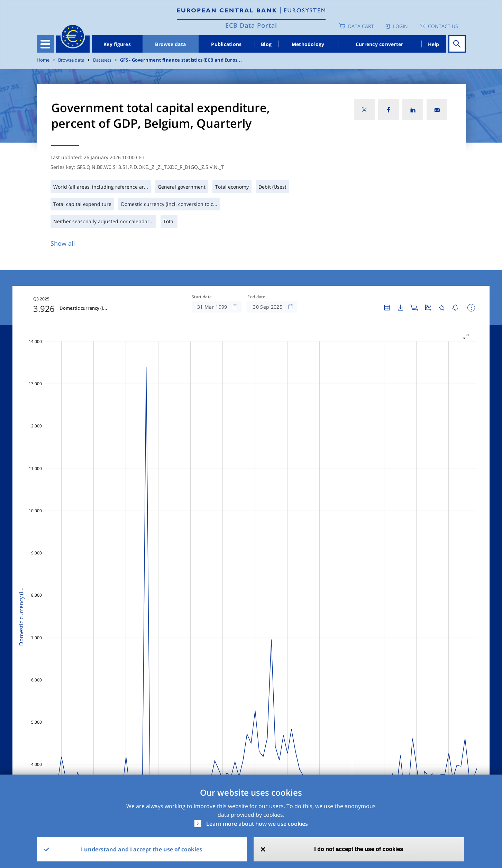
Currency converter (380, 44)
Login (400, 26)
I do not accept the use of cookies (359, 849)
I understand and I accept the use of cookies (142, 849)
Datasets (102, 60)
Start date (202, 297)
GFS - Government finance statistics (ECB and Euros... (181, 60)
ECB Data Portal (251, 25)
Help (434, 44)
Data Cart (361, 26)
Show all (63, 243)
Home (43, 60)
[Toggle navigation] (45, 44)
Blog (266, 44)
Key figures (117, 44)
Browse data (170, 44)
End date (256, 297)
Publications (226, 44)
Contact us (443, 26)
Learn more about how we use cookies (257, 824)
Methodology (308, 44)
